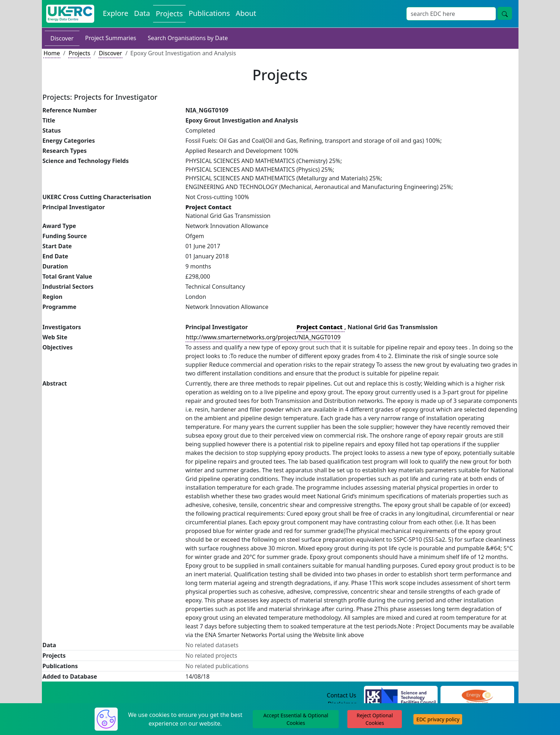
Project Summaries (111, 38)
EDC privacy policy (438, 719)
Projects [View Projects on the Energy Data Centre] (170, 14)
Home (52, 53)
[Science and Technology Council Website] (401, 696)
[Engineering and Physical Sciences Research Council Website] (477, 696)
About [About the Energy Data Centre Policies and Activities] (246, 13)
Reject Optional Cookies (375, 719)
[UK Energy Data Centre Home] (70, 14)
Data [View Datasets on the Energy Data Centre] (142, 13)
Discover (62, 38)
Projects (79, 53)
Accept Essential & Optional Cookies (296, 719)
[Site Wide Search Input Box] (451, 14)
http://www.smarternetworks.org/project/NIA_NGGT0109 (263, 337)
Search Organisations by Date (188, 38)
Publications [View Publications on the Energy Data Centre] (209, 13)
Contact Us (341, 695)
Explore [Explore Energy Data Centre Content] (116, 13)
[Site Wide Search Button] (505, 13)
